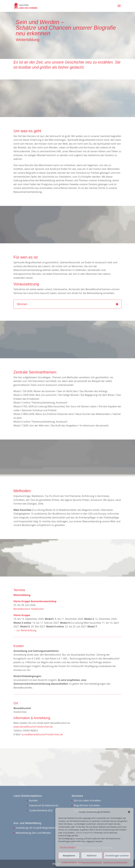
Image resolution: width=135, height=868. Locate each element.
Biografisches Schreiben (87, 805)
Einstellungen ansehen (117, 855)
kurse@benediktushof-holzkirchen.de (42, 734)
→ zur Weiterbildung (25, 630)
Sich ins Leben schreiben (87, 800)
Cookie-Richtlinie (69, 862)
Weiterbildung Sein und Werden (33, 833)
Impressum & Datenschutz (90, 862)
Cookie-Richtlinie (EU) (41, 810)
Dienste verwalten (68, 847)
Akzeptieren (69, 855)
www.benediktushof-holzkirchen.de (33, 727)
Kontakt (33, 800)
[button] (129, 812)
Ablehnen (92, 855)
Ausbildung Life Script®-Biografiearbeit (37, 828)
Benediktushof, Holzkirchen (29, 609)
